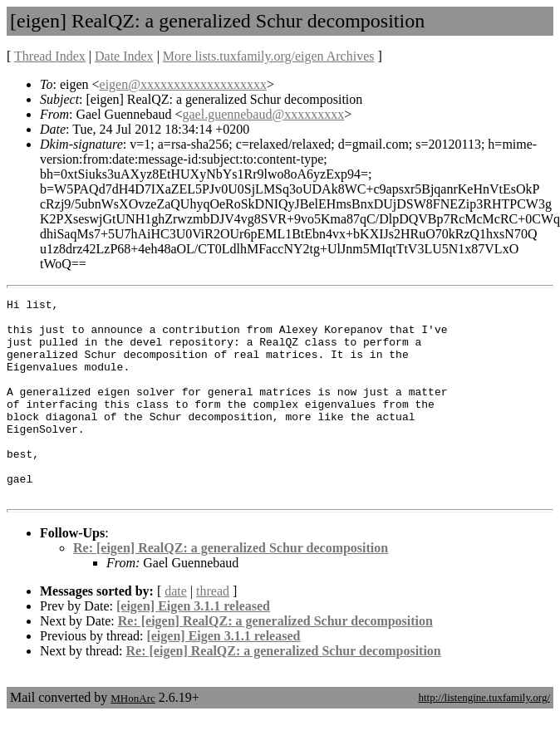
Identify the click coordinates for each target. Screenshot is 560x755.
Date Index (124, 56)
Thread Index (50, 56)
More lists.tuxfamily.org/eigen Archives (269, 56)
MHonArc (133, 738)
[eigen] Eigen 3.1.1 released (193, 646)
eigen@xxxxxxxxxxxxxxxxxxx (183, 84)
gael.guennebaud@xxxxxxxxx (264, 114)
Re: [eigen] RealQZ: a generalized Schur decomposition (231, 588)
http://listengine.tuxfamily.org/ (484, 737)
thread (213, 631)
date (176, 631)
